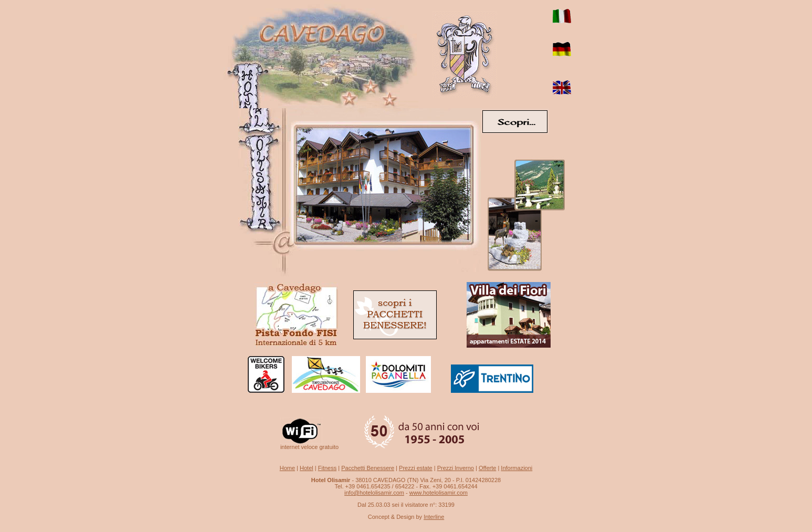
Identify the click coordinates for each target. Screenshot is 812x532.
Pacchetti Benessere (368, 468)
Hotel (307, 468)
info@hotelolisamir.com (374, 493)
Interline (434, 517)
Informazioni (516, 468)
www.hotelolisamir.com (439, 493)
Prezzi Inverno (456, 468)
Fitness (327, 468)
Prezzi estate (416, 468)
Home (287, 468)
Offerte (487, 468)
